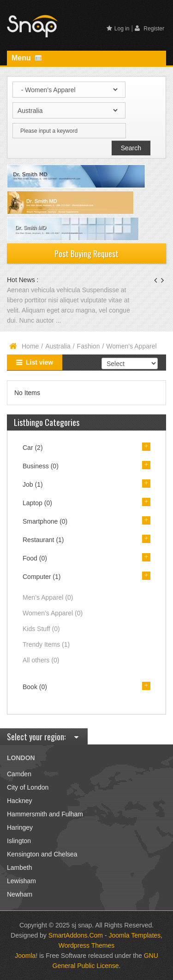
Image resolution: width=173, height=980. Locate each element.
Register (149, 28)
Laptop (37, 503)
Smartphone (45, 521)
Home (30, 346)
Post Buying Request (86, 254)
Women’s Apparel (53, 613)
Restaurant (43, 540)
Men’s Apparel (48, 597)
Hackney (19, 801)
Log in (118, 29)
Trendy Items (46, 644)
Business (41, 466)
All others (41, 660)
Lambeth (19, 868)
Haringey (20, 827)
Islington (19, 841)
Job (33, 484)
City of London (28, 787)
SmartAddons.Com (76, 935)
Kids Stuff (41, 629)
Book (35, 687)
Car (33, 448)
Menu (27, 58)
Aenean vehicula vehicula (45, 290)
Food (35, 558)
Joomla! (26, 956)
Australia (58, 346)
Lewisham (21, 881)
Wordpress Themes (87, 945)
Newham (20, 894)
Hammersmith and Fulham (45, 814)
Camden (19, 774)
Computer (42, 577)
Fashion (89, 346)
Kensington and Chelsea (42, 854)
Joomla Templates (134, 935)
